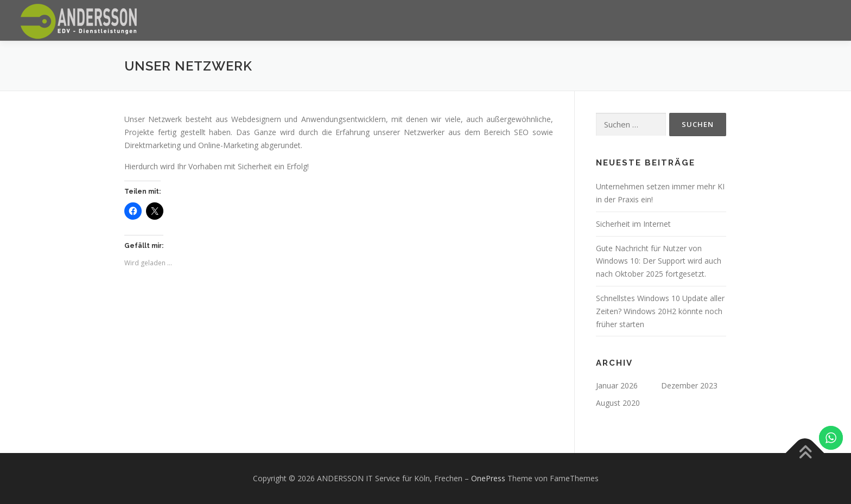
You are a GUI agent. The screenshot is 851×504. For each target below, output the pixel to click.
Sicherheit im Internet (633, 224)
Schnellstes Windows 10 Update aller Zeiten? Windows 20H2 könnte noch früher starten (660, 311)
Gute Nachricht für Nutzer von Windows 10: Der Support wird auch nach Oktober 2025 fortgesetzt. (659, 261)
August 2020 (618, 403)
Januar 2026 (617, 385)
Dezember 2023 (689, 385)
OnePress (488, 478)
